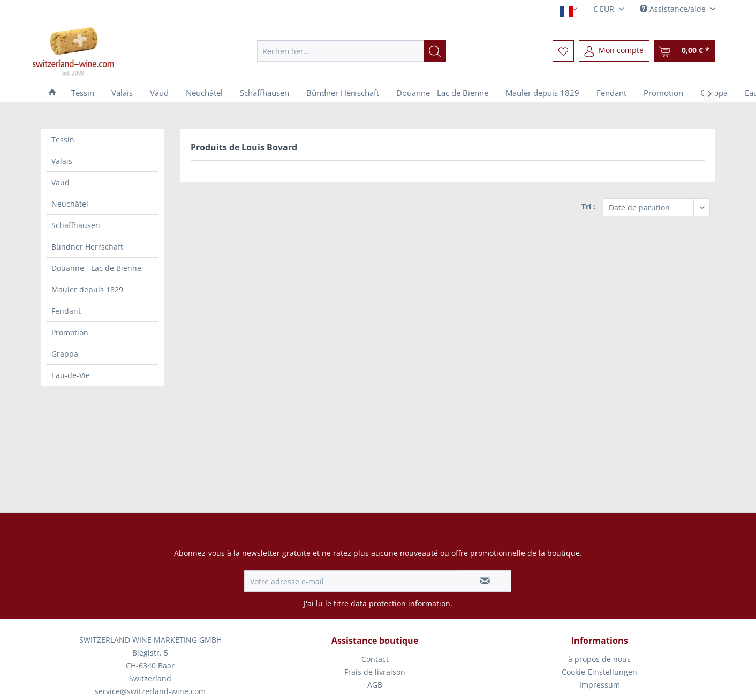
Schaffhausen (76, 225)
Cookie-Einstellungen (599, 672)
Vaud (61, 182)
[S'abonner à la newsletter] (485, 581)
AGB (375, 685)
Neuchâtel (70, 204)
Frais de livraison (375, 672)
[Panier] (685, 51)
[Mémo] (563, 51)
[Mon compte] (614, 51)
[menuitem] (351, 51)
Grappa (65, 354)
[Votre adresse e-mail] (351, 581)
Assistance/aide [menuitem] (674, 9)
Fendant (66, 311)
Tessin (63, 140)
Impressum (600, 685)
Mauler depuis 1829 (87, 289)
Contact (375, 659)
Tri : (588, 206)
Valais (62, 161)
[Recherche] (435, 51)
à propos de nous (599, 659)
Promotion (70, 332)
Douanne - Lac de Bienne (96, 268)
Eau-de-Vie (71, 375)
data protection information (400, 603)
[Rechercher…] (351, 51)
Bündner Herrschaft (87, 247)
